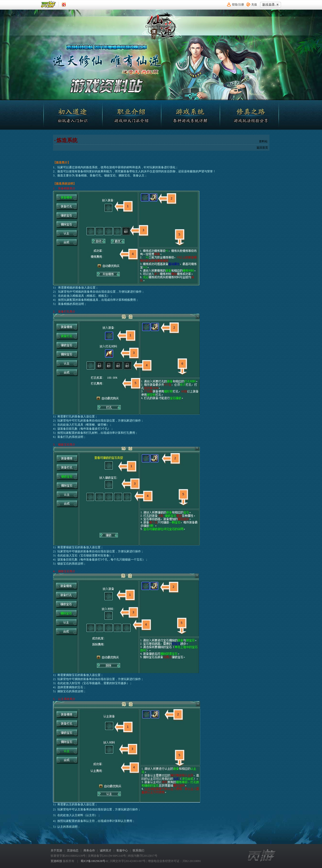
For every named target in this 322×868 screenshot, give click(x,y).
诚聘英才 (106, 850)
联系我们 (138, 850)
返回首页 (262, 148)
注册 (241, 5)
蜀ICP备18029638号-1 (94, 861)
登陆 (235, 5)
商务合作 (89, 850)
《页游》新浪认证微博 (64, 5)
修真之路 (248, 115)
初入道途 (74, 115)
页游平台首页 (49, 5)
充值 (254, 5)
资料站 (263, 141)
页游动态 (73, 850)
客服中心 (122, 850)
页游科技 (56, 861)
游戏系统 (190, 115)
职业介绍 (132, 115)
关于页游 (56, 850)
